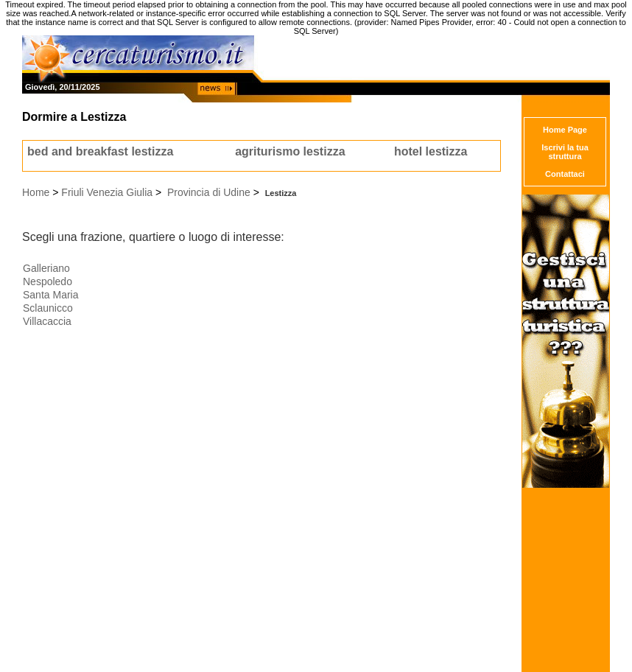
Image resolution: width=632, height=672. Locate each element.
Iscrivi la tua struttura (565, 152)
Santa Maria (50, 295)
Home (36, 192)
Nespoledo (48, 281)
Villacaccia (47, 321)
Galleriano (46, 268)
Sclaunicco (48, 308)
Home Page (565, 130)
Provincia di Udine (209, 192)
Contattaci (565, 174)
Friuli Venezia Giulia (107, 192)
